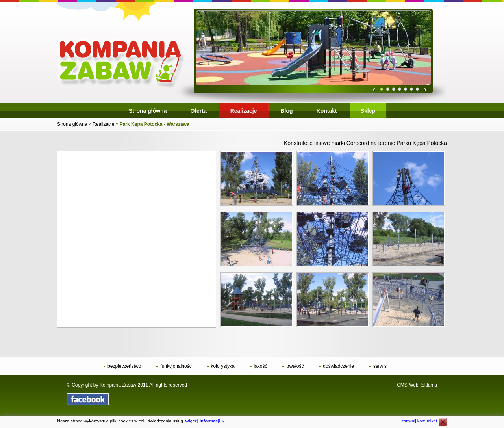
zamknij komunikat (419, 421)
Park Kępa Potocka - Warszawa (155, 124)
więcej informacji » (205, 421)
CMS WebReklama (417, 385)
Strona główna (72, 124)
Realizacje (103, 124)
